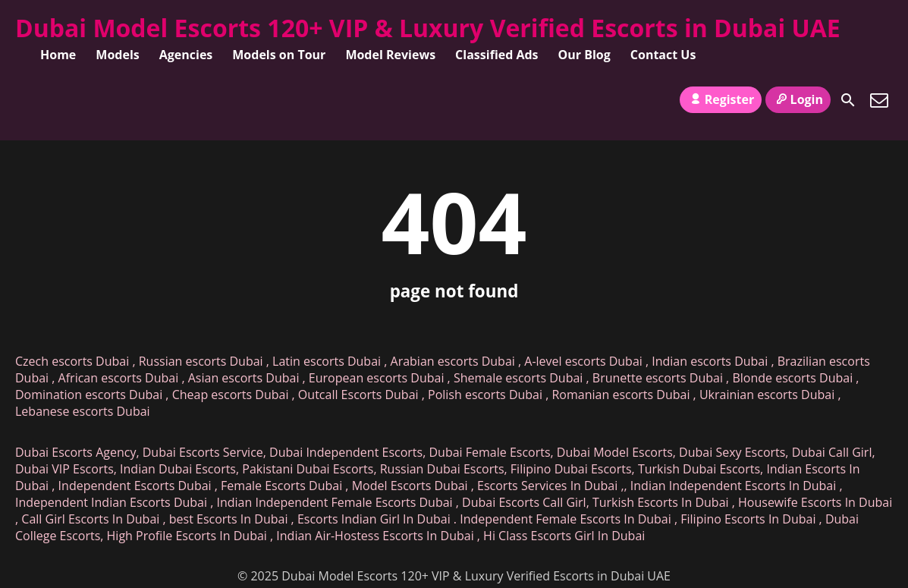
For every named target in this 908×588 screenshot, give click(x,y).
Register (721, 99)
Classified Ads (496, 55)
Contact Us (663, 55)
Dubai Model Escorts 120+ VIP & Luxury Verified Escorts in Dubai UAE (428, 28)
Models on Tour (279, 55)
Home (58, 55)
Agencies (186, 55)
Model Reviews (390, 55)
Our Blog (584, 55)
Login (798, 99)
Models (117, 55)
